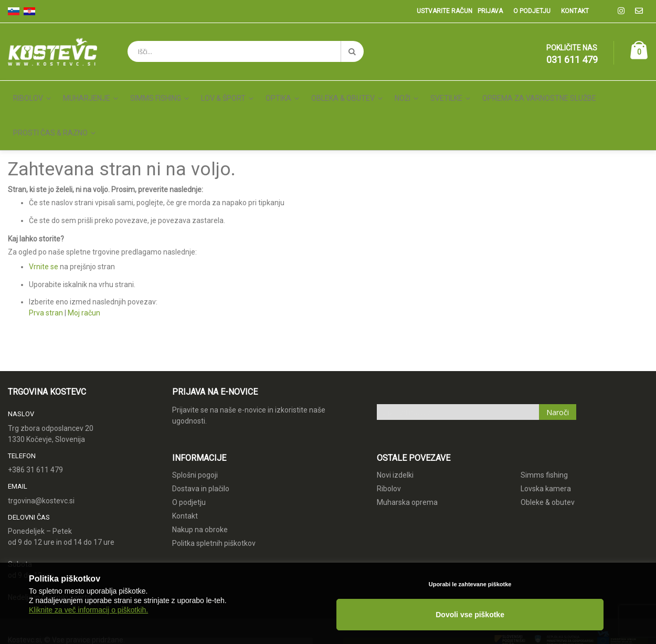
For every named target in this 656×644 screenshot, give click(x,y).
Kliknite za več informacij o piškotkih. (88, 624)
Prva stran (46, 265)
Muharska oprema (407, 455)
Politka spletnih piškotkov (214, 495)
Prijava (490, 11)
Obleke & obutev (548, 455)
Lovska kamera (546, 441)
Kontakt (575, 11)
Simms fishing (544, 427)
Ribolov (389, 441)
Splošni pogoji (195, 427)
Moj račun (84, 265)
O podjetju (532, 11)
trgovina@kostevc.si (41, 453)
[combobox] (246, 51)
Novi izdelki (395, 427)
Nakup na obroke (200, 482)
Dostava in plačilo (201, 441)
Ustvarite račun (445, 11)
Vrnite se (44, 219)
